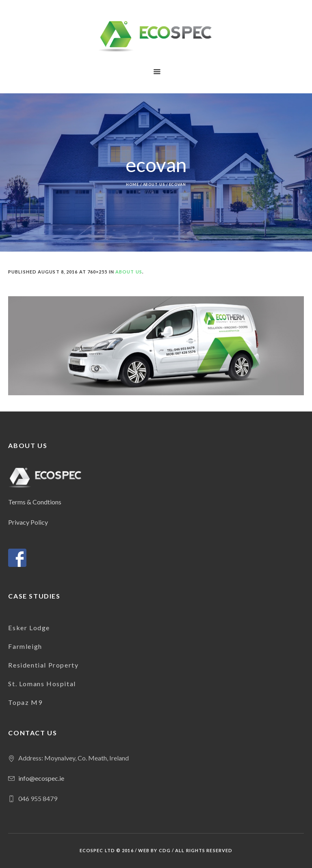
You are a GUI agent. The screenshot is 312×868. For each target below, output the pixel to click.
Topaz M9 (25, 702)
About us (154, 184)
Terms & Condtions (35, 502)
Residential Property (43, 665)
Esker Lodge (29, 628)
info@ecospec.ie (41, 778)
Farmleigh (25, 646)
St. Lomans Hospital (42, 684)
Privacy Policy (28, 522)
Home (132, 184)
